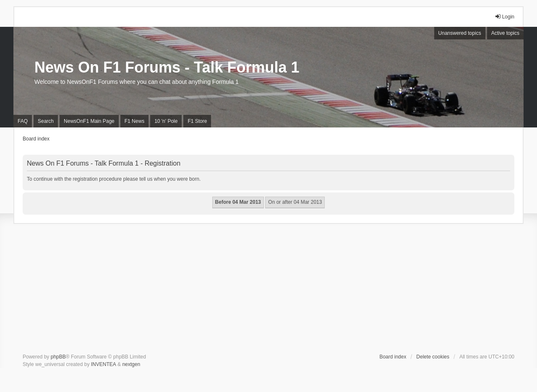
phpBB (58, 357)
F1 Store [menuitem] (197, 121)
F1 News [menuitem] (134, 121)
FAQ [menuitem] (23, 121)
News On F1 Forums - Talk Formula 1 (167, 67)
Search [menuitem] (46, 121)
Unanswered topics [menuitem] (460, 33)
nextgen (131, 364)
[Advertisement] (268, 290)
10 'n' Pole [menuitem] (166, 121)
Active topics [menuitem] (505, 33)
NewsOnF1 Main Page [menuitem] (89, 121)
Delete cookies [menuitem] (433, 357)
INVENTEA (104, 364)
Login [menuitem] (504, 17)
